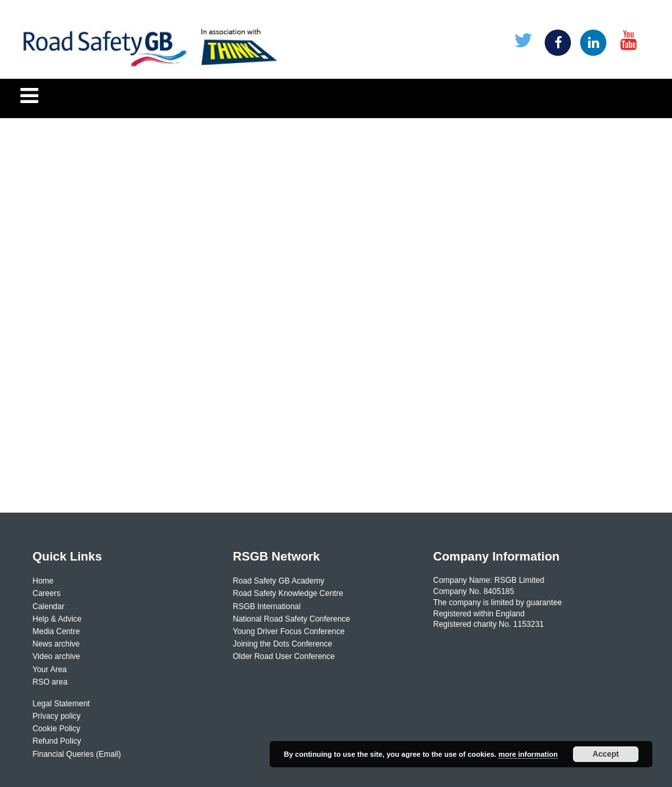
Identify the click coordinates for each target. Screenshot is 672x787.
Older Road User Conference (284, 656)
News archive (56, 644)
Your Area (50, 670)
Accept (606, 754)
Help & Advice (57, 619)
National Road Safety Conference (292, 619)
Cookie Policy (57, 729)
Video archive (57, 656)
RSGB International (267, 606)
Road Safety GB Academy (279, 581)
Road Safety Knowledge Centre (288, 593)
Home (43, 581)
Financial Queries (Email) (77, 754)
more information (528, 754)
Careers (47, 593)
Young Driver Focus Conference (289, 631)
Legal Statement (61, 704)
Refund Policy (57, 741)
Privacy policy (57, 716)
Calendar (49, 606)
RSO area (50, 682)
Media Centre (56, 631)
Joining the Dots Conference (283, 644)
